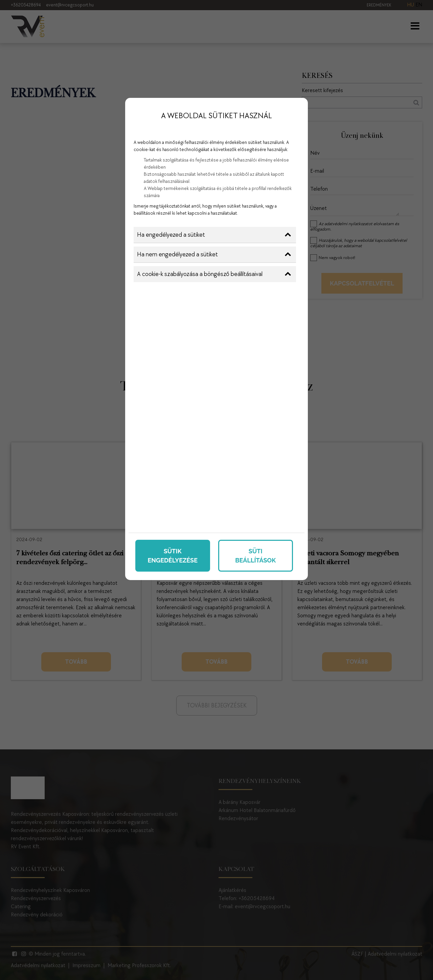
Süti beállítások (255, 556)
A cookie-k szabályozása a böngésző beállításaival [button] (214, 274)
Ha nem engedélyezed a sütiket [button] (214, 254)
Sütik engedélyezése (173, 556)
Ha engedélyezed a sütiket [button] (214, 235)
